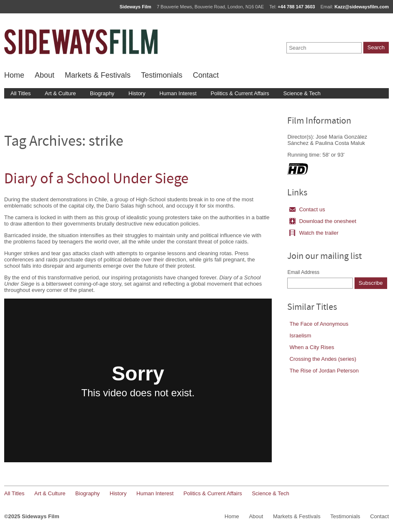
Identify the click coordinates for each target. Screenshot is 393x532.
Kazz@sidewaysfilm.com (362, 7)
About (45, 75)
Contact (206, 75)
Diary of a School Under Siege (96, 180)
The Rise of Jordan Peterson (324, 371)
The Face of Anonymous (319, 324)
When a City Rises (312, 347)
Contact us (307, 209)
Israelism (300, 336)
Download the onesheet (323, 221)
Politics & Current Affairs (240, 93)
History (137, 93)
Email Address (303, 272)
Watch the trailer (314, 233)
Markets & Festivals (98, 75)
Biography (102, 93)
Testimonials (162, 75)
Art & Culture (60, 93)
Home (14, 75)
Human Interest (178, 93)
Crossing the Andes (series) (323, 359)
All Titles (20, 93)
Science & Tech (302, 93)
